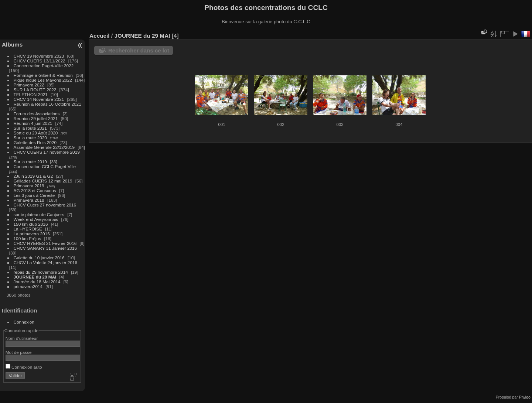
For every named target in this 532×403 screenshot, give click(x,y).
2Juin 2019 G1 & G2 (33, 176)
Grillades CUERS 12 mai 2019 (43, 181)
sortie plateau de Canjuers (39, 214)
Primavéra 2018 (29, 200)
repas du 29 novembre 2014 (41, 272)
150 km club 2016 (31, 224)
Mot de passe (19, 352)
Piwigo (525, 397)
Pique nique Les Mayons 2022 (43, 80)
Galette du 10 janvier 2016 (39, 258)
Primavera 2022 (29, 85)
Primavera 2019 (29, 186)
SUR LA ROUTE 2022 (35, 90)
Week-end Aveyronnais (36, 219)
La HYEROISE (28, 229)
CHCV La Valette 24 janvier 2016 (45, 262)
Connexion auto (24, 367)
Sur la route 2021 (30, 128)
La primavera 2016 (32, 234)
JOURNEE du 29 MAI (35, 277)
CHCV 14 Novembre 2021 (39, 99)
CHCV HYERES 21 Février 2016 (45, 243)
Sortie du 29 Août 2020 (36, 133)
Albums (12, 45)
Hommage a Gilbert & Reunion (43, 75)
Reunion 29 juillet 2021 (36, 118)
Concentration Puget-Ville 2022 (44, 66)
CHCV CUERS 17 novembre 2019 (47, 152)
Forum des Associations (37, 114)
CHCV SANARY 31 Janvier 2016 (45, 248)
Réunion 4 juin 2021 (33, 123)
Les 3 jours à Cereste (34, 195)
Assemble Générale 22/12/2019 (44, 147)
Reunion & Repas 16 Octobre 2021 (47, 104)
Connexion (24, 322)
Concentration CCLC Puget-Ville (45, 166)
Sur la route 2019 (30, 162)
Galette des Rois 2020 (35, 142)
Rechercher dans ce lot (139, 50)
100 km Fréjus (28, 238)
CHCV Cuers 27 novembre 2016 (45, 205)
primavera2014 (28, 286)
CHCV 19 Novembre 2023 (39, 56)
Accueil (100, 36)
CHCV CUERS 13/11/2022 (40, 61)
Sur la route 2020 (30, 138)
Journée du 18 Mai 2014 (37, 282)
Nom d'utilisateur (22, 338)
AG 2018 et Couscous (35, 190)
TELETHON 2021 (31, 94)
